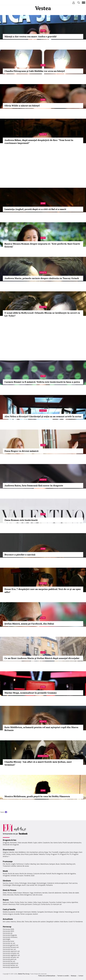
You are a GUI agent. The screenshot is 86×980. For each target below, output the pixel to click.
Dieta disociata (8, 895)
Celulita (63, 864)
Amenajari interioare (23, 912)
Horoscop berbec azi (10, 965)
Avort (24, 885)
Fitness (10, 893)
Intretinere (38, 893)
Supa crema (66, 902)
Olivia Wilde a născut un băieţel (22, 106)
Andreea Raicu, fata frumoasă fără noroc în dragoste (34, 485)
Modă (5, 871)
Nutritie (65, 893)
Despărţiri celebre (53, 922)
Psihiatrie (49, 885)
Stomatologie (41, 883)
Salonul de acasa (23, 866)
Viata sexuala (22, 843)
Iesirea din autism (39, 922)
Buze (58, 864)
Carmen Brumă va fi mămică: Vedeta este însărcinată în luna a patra (42, 382)
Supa (39, 902)
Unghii (13, 864)
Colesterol (51, 883)
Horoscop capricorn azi (11, 951)
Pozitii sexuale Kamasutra (72, 843)
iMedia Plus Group (24, 974)
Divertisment (9, 850)
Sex (52, 843)
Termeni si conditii (63, 976)
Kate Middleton (20, 852)
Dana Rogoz (74, 852)
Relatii (30, 843)
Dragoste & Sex (10, 840)
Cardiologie (7, 885)
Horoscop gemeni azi (10, 945)
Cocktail (59, 902)
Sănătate (7, 881)
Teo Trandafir (54, 852)
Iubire (40, 843)
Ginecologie (32, 883)
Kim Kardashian (32, 852)
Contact (81, 976)
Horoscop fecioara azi (11, 947)
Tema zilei (28, 922)
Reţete (6, 900)
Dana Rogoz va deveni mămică (21, 451)
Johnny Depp (43, 852)
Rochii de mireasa (26, 874)
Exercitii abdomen (55, 893)
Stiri (43, 31)
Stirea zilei (43, 756)
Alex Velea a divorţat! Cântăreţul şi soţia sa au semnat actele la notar (43, 416)
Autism (35, 914)
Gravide (17, 914)
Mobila (34, 912)
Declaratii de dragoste (11, 845)
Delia (18, 854)
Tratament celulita (9, 866)
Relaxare (26, 893)
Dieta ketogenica (26, 895)
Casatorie (46, 843)
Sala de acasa (37, 895)
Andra (14, 854)
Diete (5, 893)
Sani (38, 864)
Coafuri (27, 864)
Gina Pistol (25, 854)
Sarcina (5, 883)
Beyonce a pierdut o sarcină (20, 555)
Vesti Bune (64, 922)
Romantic (14, 843)
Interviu (13, 922)
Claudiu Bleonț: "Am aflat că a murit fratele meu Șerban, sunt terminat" (38, 763)
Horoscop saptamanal (11, 967)
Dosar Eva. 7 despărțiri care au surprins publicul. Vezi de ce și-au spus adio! (43, 591)
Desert (5, 904)
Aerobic (45, 893)
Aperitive (75, 902)
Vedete (43, 134)
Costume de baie (39, 874)
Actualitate (8, 919)
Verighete (6, 876)
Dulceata (45, 902)
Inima (17, 883)
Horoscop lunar (8, 941)
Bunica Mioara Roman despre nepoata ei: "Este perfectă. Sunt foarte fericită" (42, 245)
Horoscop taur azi (9, 949)
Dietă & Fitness (10, 890)
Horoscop (7, 927)
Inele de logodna (70, 874)
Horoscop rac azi (9, 943)
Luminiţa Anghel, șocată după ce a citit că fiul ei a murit (35, 209)
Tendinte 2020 (29, 876)
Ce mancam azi (56, 904)
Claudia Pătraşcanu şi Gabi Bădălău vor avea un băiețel (35, 71)
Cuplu (35, 843)
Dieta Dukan (17, 893)
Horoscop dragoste (10, 935)
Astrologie (6, 939)
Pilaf (18, 904)
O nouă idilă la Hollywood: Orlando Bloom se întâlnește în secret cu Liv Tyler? (42, 314)
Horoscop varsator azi (11, 957)
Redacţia (74, 976)
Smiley (8, 854)
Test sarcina (73, 883)
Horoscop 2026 (8, 929)
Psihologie (23, 883)
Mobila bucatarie (9, 912)
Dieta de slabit (74, 893)
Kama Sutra (58, 843)
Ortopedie (42, 885)
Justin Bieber (34, 854)
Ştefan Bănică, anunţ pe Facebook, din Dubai (29, 624)
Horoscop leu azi (9, 961)
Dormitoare (49, 912)
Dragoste (6, 843)
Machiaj (33, 864)
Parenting (68, 912)
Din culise (6, 922)
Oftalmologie (16, 885)
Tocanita (52, 902)
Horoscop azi (8, 933)
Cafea (35, 902)
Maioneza (12, 904)
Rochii (8, 864)
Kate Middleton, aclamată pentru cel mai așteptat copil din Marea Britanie (41, 729)
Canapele (40, 912)
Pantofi (49, 874)
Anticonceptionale (61, 883)
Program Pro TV (66, 854)
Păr (4, 864)
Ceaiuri (11, 883)
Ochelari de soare (17, 876)
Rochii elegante (58, 874)
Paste (12, 902)
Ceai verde (30, 885)
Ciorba (17, 902)
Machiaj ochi (71, 864)
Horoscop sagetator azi (11, 955)
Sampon (52, 864)
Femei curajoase (26, 914)
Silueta (17, 895)
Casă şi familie (9, 909)
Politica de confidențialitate (47, 976)
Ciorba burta (45, 904)
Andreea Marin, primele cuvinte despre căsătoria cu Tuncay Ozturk (42, 278)
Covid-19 (72, 922)
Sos (26, 902)
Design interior (59, 912)
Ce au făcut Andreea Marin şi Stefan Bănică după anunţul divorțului (42, 658)
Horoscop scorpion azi (11, 953)
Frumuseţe (8, 861)
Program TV (55, 854)
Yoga (31, 893)
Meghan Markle (9, 852)
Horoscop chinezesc (10, 937)
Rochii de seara (13, 874)
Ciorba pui (36, 904)
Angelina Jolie (64, 852)
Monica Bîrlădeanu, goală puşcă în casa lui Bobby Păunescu (37, 796)
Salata (30, 902)
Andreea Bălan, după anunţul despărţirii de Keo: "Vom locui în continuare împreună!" (39, 142)
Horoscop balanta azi (10, 963)
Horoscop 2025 (8, 931)
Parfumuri (20, 864)
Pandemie (79, 922)
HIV (36, 885)
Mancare (6, 902)
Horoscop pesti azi (10, 959)
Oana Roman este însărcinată (21, 520)
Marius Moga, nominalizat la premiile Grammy (31, 693)
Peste (22, 902)
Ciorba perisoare (26, 904)
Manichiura (44, 864)
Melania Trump (45, 854)
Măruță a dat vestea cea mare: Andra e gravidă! (31, 36)
